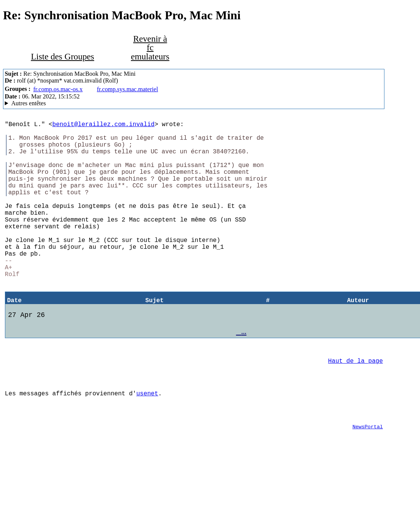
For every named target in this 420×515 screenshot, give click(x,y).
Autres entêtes (29, 103)
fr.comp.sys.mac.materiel (128, 89)
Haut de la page (355, 407)
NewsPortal (367, 482)
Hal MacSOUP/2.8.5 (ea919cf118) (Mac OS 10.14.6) (194, 103)
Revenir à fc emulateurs (150, 47)
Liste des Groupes (63, 56)
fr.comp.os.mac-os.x (58, 89)
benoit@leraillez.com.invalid (103, 125)
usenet (147, 444)
